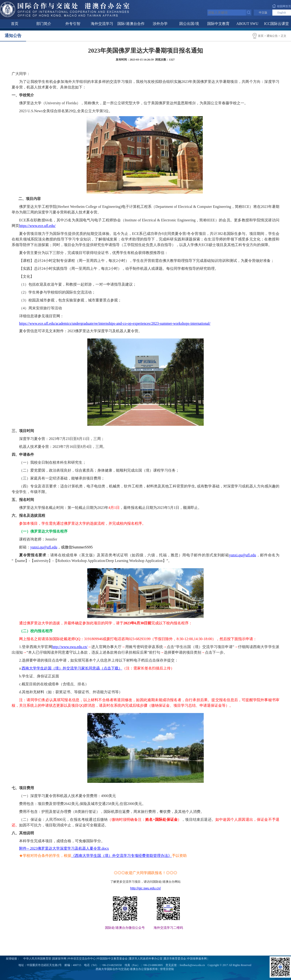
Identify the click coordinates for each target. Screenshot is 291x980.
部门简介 (44, 24)
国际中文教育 (218, 24)
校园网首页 (284, 6)
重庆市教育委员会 (175, 959)
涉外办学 (160, 24)
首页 (15, 24)
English (282, 13)
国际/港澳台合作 (131, 24)
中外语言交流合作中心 (82, 959)
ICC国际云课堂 (276, 24)
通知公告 (272, 36)
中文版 (263, 13)
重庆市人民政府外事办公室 (146, 959)
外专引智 (73, 24)
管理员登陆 (167, 969)
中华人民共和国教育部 (37, 959)
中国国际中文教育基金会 (112, 959)
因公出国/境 (189, 24)
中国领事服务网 (197, 959)
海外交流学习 (102, 24)
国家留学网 (59, 959)
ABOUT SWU (247, 24)
